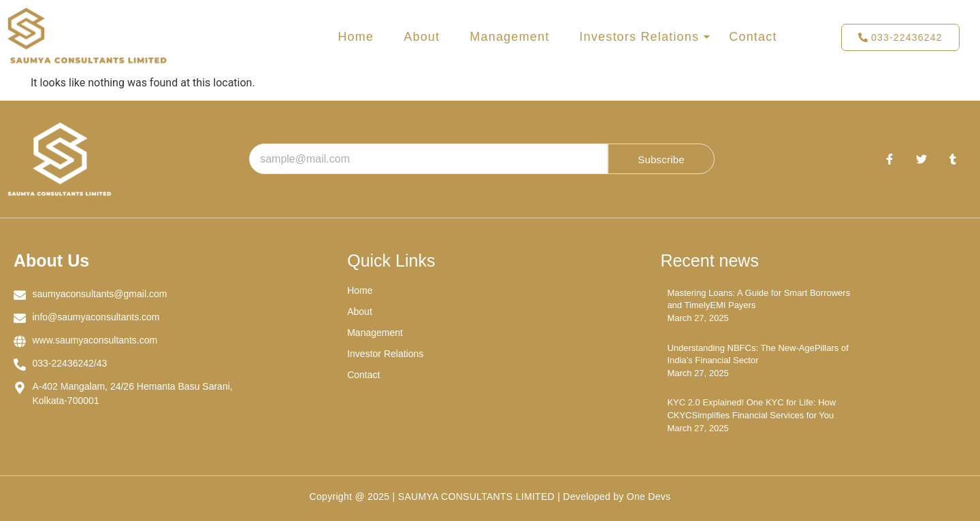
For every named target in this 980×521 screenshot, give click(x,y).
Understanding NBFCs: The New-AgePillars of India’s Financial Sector (757, 354)
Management (509, 37)
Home (356, 37)
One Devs (649, 497)
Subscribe (661, 159)
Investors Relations (641, 37)
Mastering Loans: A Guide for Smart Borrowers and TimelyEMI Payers (758, 299)
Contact (753, 37)
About (422, 37)
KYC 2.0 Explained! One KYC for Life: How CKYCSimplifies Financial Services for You (751, 408)
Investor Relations (385, 354)
